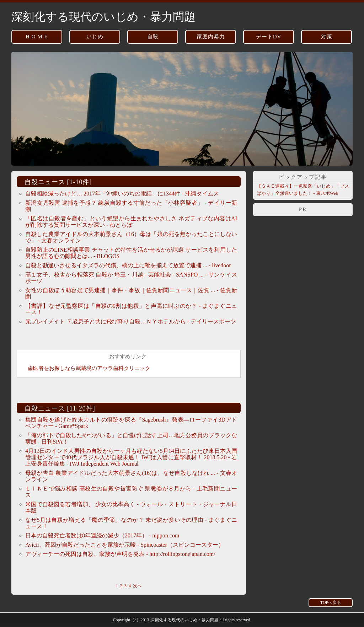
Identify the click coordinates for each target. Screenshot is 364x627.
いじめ (95, 37)
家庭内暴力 (211, 37)
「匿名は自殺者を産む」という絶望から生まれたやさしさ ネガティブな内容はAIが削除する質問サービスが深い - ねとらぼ (131, 222)
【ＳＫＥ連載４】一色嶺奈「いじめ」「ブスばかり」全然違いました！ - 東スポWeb (303, 190)
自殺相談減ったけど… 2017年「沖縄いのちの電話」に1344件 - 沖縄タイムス (122, 194)
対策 (327, 37)
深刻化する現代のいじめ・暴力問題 (103, 17)
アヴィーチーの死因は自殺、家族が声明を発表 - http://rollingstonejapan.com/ (120, 554)
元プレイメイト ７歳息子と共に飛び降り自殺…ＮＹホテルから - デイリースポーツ (131, 321)
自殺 (153, 37)
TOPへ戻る (331, 602)
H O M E (37, 37)
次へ (137, 586)
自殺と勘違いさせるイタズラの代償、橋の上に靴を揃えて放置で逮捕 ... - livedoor (128, 265)
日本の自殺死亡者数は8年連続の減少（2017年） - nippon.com (102, 535)
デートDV (269, 37)
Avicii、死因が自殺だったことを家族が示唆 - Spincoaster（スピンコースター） (125, 545)
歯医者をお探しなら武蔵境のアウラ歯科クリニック (89, 368)
